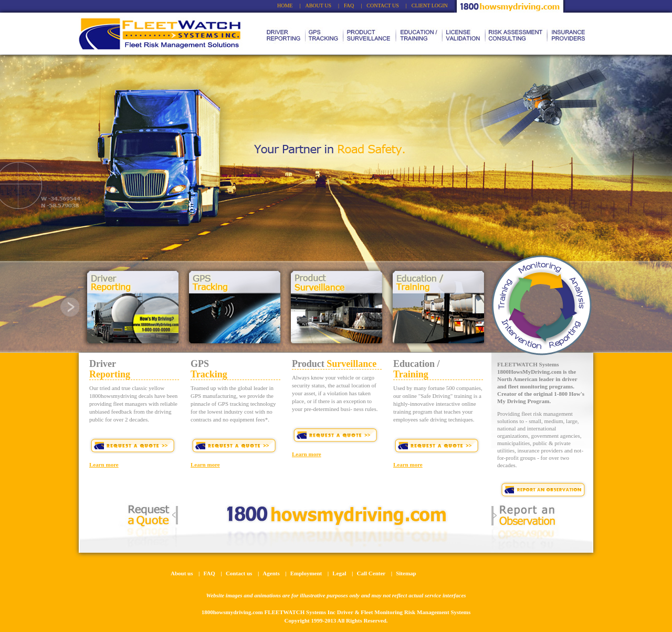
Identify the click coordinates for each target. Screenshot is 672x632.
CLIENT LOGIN (430, 6)
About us (182, 573)
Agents (271, 573)
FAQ (349, 6)
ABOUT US (318, 6)
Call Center (371, 573)
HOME (285, 6)
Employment (306, 573)
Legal (339, 573)
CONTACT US (383, 6)
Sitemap (406, 573)
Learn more (104, 465)
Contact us (239, 573)
